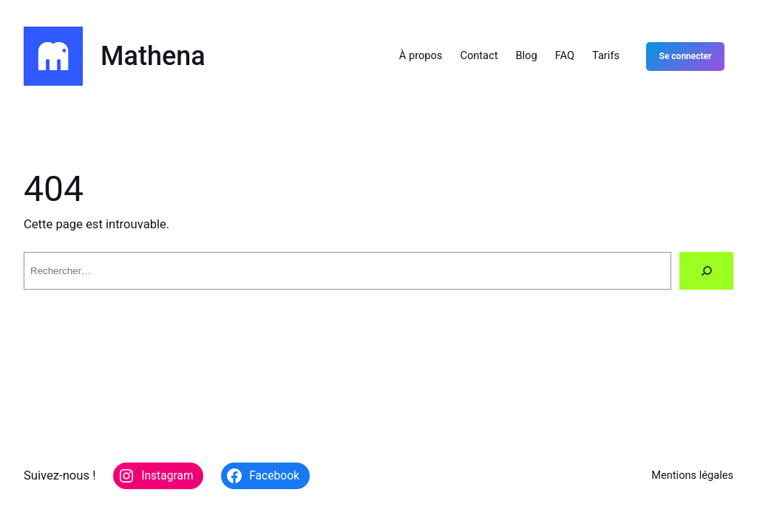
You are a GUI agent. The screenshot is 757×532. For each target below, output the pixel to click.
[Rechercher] (706, 271)
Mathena (153, 56)
